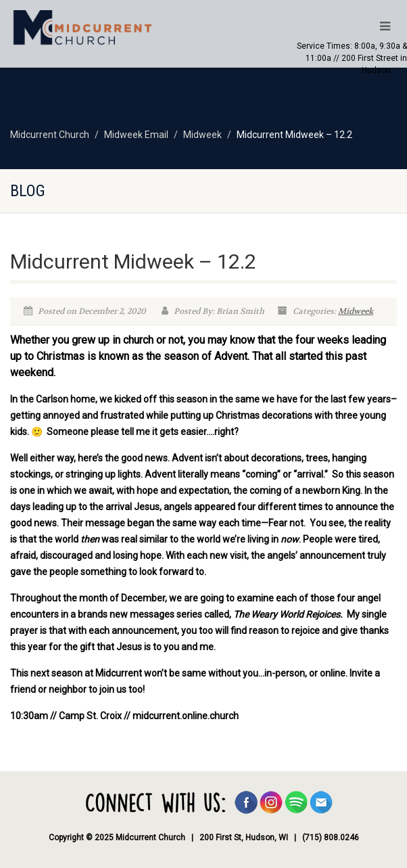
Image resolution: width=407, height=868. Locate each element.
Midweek (356, 311)
